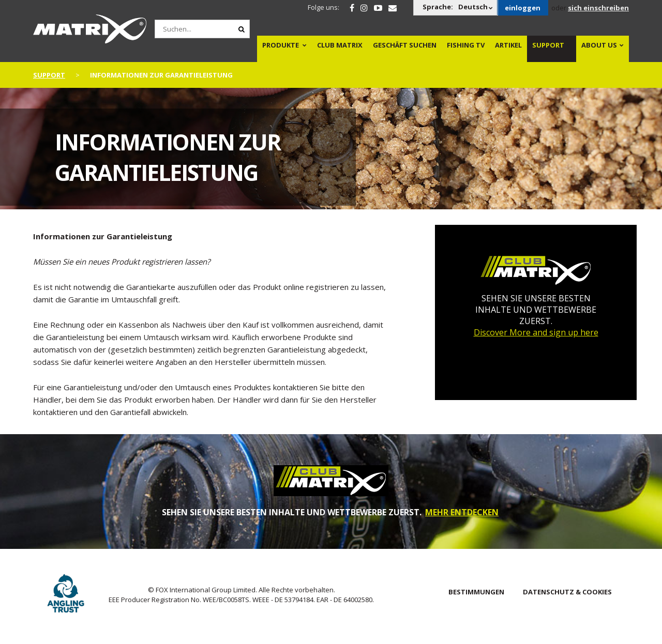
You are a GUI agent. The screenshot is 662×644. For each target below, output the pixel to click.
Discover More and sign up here (536, 332)
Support (548, 45)
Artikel (508, 45)
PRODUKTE (281, 45)
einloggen (523, 8)
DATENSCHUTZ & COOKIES (567, 592)
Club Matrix (340, 45)
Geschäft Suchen (405, 45)
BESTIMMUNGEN (476, 592)
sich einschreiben (598, 8)
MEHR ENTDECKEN (462, 512)
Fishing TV (466, 45)
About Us (599, 45)
